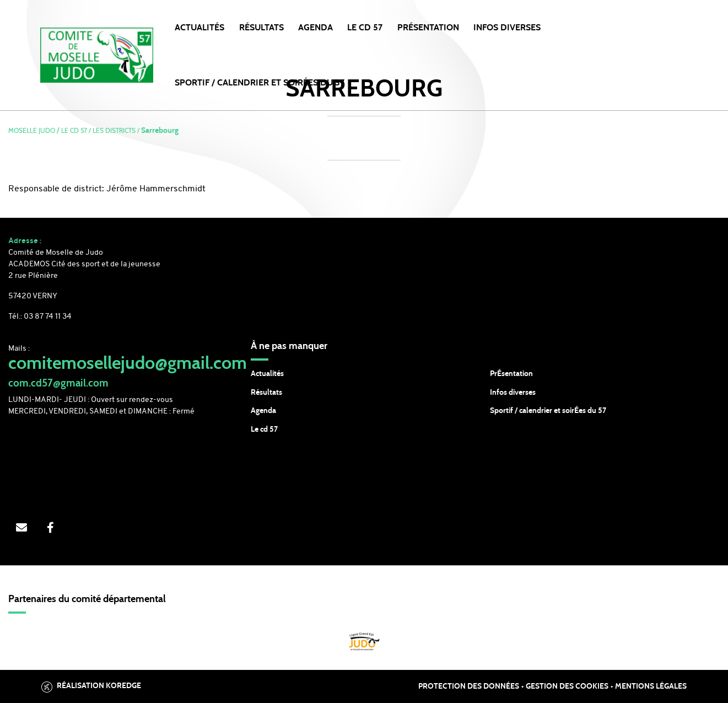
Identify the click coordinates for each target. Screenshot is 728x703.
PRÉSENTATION (428, 28)
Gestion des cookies (567, 686)
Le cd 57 (264, 430)
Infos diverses (513, 393)
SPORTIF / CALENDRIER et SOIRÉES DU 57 (260, 83)
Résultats (261, 28)
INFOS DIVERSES (507, 28)
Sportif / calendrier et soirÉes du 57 (548, 411)
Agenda (316, 28)
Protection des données (469, 686)
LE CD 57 (365, 28)
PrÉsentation (511, 374)
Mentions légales (651, 686)
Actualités (199, 28)
